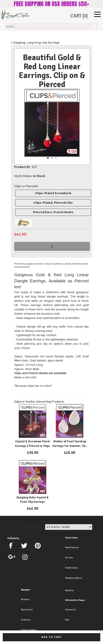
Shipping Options (74, 578)
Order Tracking (29, 630)
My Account (27, 610)
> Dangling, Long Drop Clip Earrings (35, 43)
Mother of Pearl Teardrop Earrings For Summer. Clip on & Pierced (70, 446)
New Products (72, 547)
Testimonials (71, 568)
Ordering (26, 620)
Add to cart (52, 637)
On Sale (69, 558)
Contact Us (70, 610)
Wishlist (25, 599)
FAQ (67, 620)
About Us (69, 590)
